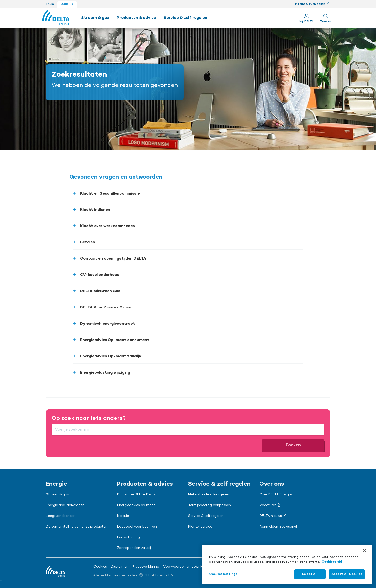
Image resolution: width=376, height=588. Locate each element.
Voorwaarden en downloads (186, 567)
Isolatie (123, 516)
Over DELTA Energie (276, 495)
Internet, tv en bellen (312, 4)
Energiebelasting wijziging (105, 373)
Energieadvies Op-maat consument (115, 340)
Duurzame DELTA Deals (136, 495)
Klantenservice (200, 527)
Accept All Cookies (347, 574)
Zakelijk (67, 4)
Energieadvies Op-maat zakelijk (111, 356)
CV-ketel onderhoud (100, 275)
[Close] (364, 550)
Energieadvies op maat (136, 505)
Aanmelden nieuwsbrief (278, 527)
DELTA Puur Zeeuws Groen (106, 307)
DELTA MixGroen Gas (100, 291)
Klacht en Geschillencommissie (110, 194)
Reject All (310, 574)
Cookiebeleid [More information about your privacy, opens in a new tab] (332, 562)
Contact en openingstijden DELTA (113, 259)
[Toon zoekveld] (326, 18)
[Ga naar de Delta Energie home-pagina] (56, 18)
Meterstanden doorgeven (209, 495)
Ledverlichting (129, 537)
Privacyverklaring (145, 567)
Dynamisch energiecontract (107, 324)
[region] (287, 565)
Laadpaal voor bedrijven (137, 527)
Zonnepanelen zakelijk (135, 548)
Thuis (50, 4)
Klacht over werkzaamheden (107, 226)
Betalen (88, 242)
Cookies (100, 567)
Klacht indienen (95, 210)
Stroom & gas (57, 495)
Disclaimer (119, 567)
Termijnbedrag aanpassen (210, 505)
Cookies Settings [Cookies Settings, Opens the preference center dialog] (223, 574)
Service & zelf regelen (206, 516)
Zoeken (293, 445)
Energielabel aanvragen (65, 505)
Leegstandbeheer (60, 516)
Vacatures (270, 505)
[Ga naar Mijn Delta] (306, 18)
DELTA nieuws (273, 516)
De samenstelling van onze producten (77, 527)
